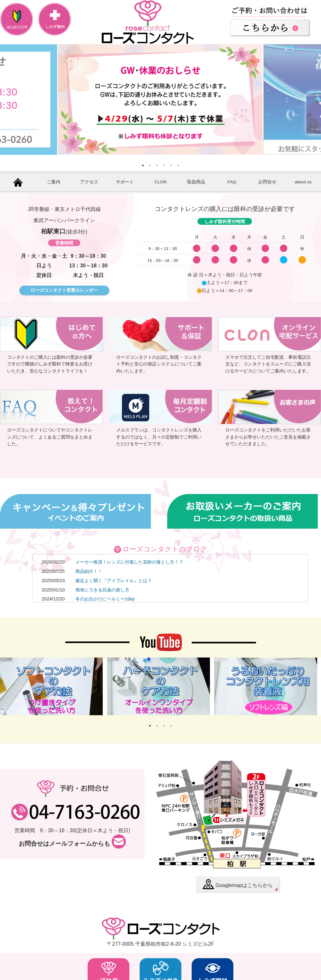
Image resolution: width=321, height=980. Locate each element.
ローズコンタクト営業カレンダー (64, 290)
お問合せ (267, 182)
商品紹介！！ (89, 571)
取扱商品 (196, 182)
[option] (160, 99)
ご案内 (54, 182)
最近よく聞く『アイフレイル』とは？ (114, 581)
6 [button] (178, 165)
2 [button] (150, 165)
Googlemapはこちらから (238, 884)
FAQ (232, 182)
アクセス (89, 182)
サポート (125, 182)
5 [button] (171, 165)
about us (303, 182)
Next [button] (311, 99)
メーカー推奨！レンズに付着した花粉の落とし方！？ (129, 562)
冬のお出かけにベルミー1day (105, 599)
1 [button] (143, 165)
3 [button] (157, 165)
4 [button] (164, 165)
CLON (160, 182)
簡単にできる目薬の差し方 (102, 590)
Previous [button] (8, 99)
